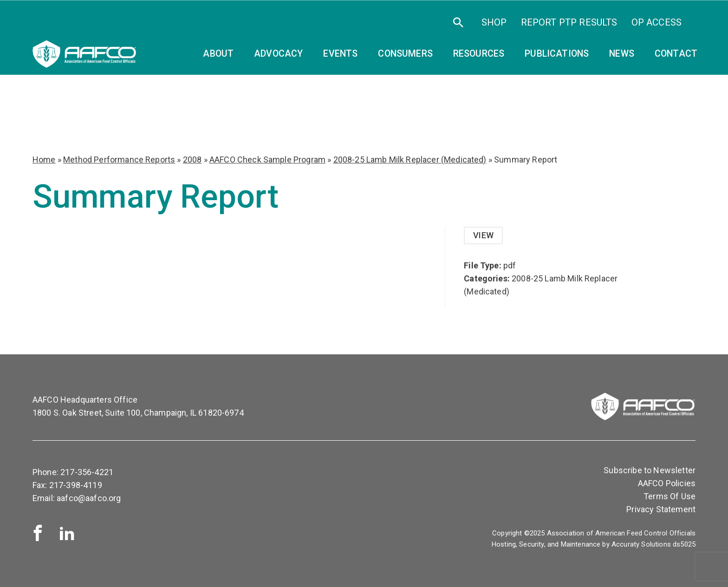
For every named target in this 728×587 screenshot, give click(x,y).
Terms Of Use (669, 496)
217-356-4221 (87, 472)
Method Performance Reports (119, 160)
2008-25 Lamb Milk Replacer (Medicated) (410, 160)
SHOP (494, 22)
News (622, 54)
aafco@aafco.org (89, 498)
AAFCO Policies (667, 483)
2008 (192, 160)
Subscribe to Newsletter (650, 470)
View (483, 235)
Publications (557, 54)
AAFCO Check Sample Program (267, 160)
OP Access (656, 22)
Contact (676, 54)
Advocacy (278, 54)
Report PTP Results (569, 22)
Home (44, 160)
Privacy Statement (661, 509)
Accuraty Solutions (641, 544)
